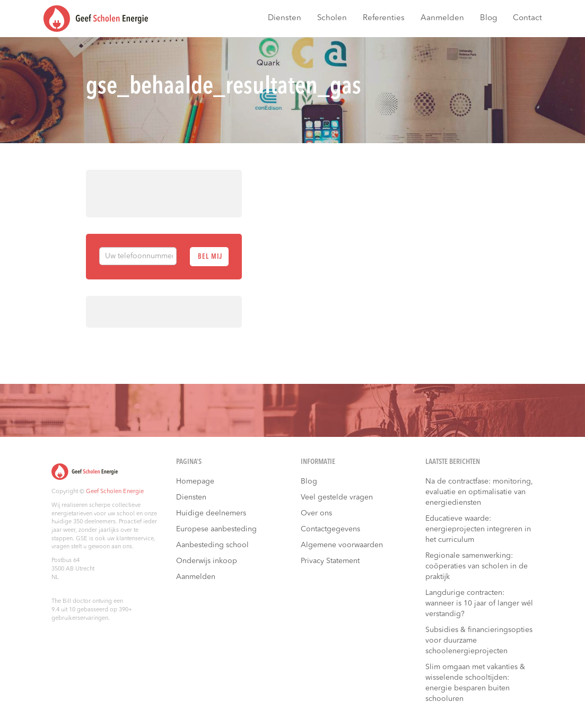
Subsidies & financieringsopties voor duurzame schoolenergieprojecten (479, 641)
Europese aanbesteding (216, 529)
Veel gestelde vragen (337, 497)
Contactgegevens (330, 529)
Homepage (195, 481)
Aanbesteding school (212, 545)
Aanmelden (442, 18)
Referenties (384, 18)
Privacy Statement (330, 561)
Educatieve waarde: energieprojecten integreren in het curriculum (478, 529)
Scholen (332, 18)
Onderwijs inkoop (207, 561)
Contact (527, 18)
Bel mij (210, 257)
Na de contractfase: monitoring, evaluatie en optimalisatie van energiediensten (479, 492)
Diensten (285, 18)
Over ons (316, 513)
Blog (488, 18)
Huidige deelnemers (211, 513)
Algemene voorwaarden (342, 545)
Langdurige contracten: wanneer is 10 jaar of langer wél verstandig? (479, 603)
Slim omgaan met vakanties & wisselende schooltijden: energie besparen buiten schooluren (475, 683)
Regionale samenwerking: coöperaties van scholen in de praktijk (477, 566)
